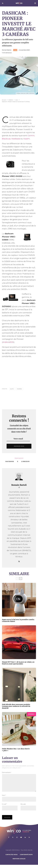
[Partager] (10, 461)
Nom (4, 798)
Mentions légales (19, 862)
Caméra (20, 389)
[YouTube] (21, 841)
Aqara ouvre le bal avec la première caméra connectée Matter (18, 620)
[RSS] (29, 841)
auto (12, 389)
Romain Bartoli (7, 50)
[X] (13, 841)
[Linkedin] (25, 841)
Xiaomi (27, 139)
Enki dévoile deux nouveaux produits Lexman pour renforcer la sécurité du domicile (16, 706)
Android (6, 342)
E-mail (4, 807)
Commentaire (7, 772)
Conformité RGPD (26, 858)
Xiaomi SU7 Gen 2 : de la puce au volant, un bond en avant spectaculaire (18, 663)
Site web (23, 807)
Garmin (31, 136)
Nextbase (16, 139)
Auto (15, 50)
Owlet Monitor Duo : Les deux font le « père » (16, 750)
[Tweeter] (18, 461)
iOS (12, 342)
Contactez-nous (12, 858)
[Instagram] (17, 841)
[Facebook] (9, 841)
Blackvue (6, 139)
